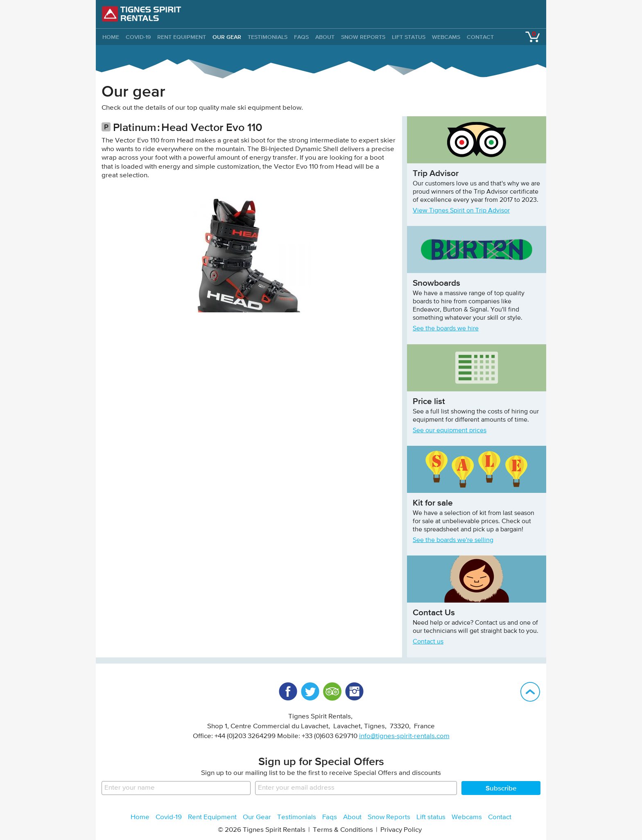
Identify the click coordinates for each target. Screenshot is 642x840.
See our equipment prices (450, 431)
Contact (480, 37)
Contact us (428, 642)
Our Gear (227, 37)
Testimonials (268, 37)
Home (140, 817)
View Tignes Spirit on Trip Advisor (461, 211)
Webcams (446, 37)
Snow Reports (363, 37)
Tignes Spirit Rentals (142, 14)
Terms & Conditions (343, 830)
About (325, 37)
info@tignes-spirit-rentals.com (404, 736)
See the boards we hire (446, 329)
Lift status (409, 37)
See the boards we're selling (453, 540)
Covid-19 (138, 37)
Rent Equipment (182, 37)
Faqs (301, 37)
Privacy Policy (401, 830)
